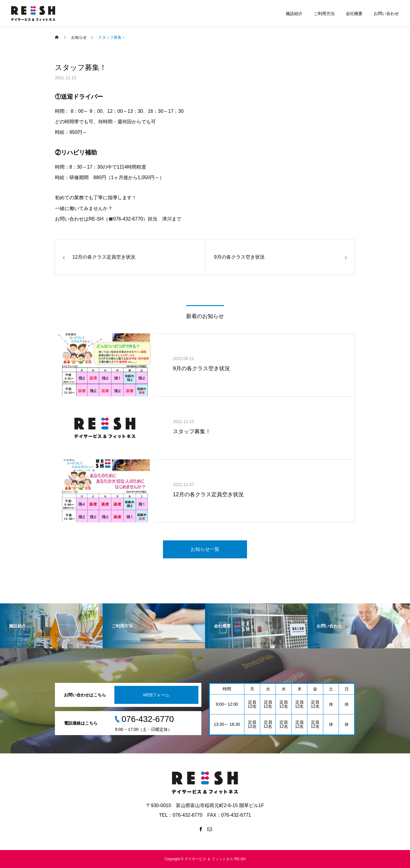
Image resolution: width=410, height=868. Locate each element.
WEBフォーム (156, 695)
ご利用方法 (324, 14)
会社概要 (354, 14)
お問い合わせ (386, 14)
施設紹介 (294, 14)
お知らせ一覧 (205, 549)
